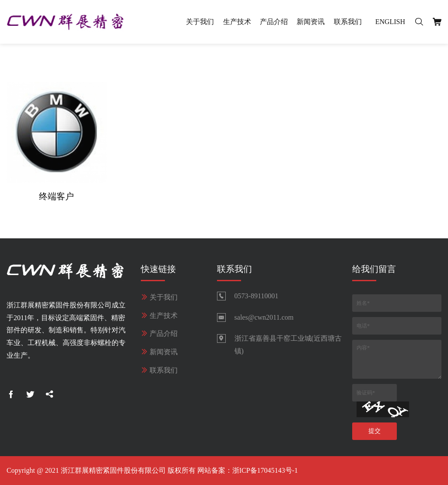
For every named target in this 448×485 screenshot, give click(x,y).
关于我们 (200, 22)
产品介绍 (274, 22)
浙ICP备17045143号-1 (265, 470)
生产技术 (237, 22)
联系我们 (348, 22)
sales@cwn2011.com (264, 317)
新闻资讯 (311, 22)
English (390, 22)
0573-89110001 (257, 296)
